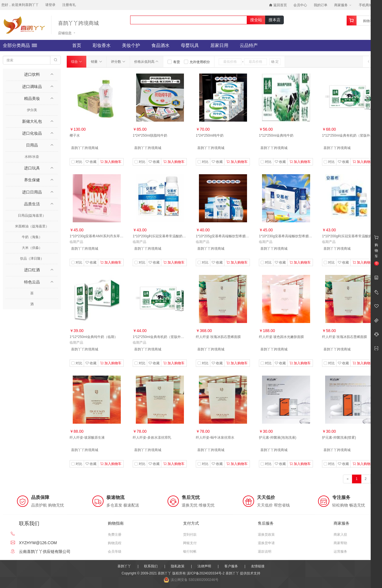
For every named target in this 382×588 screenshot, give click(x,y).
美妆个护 (131, 45)
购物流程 (115, 543)
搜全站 (256, 20)
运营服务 (340, 552)
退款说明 (265, 552)
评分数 (118, 62)
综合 (77, 62)
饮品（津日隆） (32, 259)
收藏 (91, 162)
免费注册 (115, 535)
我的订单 (321, 5)
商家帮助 (340, 543)
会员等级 (115, 552)
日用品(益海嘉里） (32, 216)
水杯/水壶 (32, 157)
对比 (79, 162)
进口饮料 (32, 74)
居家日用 (219, 45)
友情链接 (258, 566)
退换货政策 (266, 535)
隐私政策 (178, 566)
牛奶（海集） (32, 237)
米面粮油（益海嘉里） (32, 226)
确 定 (275, 62)
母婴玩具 (190, 45)
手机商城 (367, 5)
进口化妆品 (32, 133)
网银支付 (190, 543)
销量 (96, 62)
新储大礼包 (32, 121)
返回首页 (278, 5)
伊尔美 (32, 110)
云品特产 (249, 45)
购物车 (368, 21)
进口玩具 (32, 168)
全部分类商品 (20, 46)
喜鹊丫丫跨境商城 (78, 23)
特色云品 (32, 282)
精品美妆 (32, 98)
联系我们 (151, 566)
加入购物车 (111, 162)
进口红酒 (32, 270)
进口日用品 (32, 192)
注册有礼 (69, 5)
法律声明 (204, 566)
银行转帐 (190, 552)
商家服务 (343, 5)
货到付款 (190, 535)
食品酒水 (160, 45)
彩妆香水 (102, 45)
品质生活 (32, 204)
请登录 (50, 5)
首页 (77, 45)
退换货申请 (266, 543)
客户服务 (231, 566)
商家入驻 (340, 535)
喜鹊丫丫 (124, 566)
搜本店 (274, 20)
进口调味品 (32, 87)
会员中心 (300, 5)
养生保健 (32, 180)
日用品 (32, 145)
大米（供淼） (32, 248)
